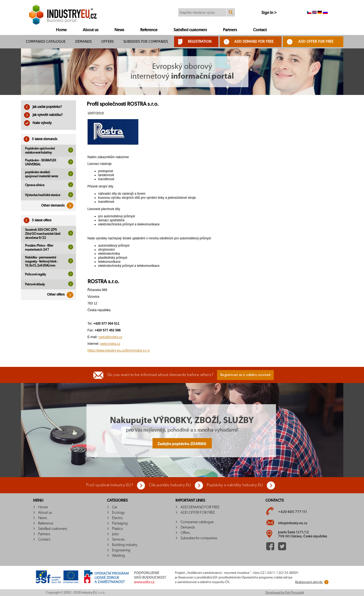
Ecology (118, 513)
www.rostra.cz (110, 344)
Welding (118, 556)
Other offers (62, 295)
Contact (260, 30)
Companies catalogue (46, 42)
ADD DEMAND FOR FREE (254, 42)
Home (61, 30)
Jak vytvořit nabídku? (43, 115)
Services (118, 540)
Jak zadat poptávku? (43, 107)
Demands (83, 42)
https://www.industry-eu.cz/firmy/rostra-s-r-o (119, 350)
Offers (107, 42)
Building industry (125, 545)
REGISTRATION (200, 42)
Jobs (115, 534)
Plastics (117, 529)
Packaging (120, 523)
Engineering (121, 550)
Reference (149, 30)
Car (115, 507)
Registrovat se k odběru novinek (246, 375)
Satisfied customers (190, 30)
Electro (117, 518)
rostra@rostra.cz (110, 337)
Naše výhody (38, 123)
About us (91, 30)
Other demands (59, 206)
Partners (230, 30)
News (119, 30)
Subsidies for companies (146, 42)
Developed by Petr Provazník (285, 593)
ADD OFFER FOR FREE (316, 42)
